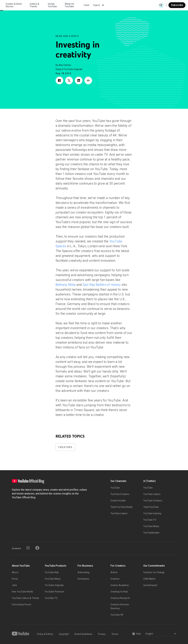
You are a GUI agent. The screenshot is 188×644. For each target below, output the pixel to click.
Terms (115, 634)
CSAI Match (149, 579)
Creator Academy (120, 585)
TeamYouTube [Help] (121, 507)
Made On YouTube (121, 5)
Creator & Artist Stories (65, 5)
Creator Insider (118, 501)
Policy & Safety (45, 634)
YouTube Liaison (119, 513)
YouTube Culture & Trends (25, 598)
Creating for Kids (119, 592)
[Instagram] (28, 548)
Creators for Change (154, 572)
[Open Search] (161, 5)
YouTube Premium (54, 592)
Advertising (83, 572)
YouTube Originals (54, 585)
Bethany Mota (66, 285)
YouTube (115, 488)
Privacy (102, 634)
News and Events (67, 36)
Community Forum (22, 604)
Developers (83, 579)
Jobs (14, 585)
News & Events (45, 5)
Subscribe (177, 5)
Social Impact (150, 585)
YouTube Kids (52, 572)
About (15, 572)
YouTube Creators (120, 494)
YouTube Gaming (152, 513)
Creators (65, 447)
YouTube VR (117, 615)
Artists (114, 572)
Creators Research (120, 598)
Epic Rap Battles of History (102, 285)
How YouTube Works (22, 592)
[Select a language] (160, 634)
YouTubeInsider (151, 533)
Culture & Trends (85, 5)
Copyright (64, 634)
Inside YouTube (104, 5)
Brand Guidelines (83, 634)
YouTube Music (151, 526)
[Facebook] (37, 548)
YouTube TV (150, 520)
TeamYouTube (151, 507)
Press (15, 579)
